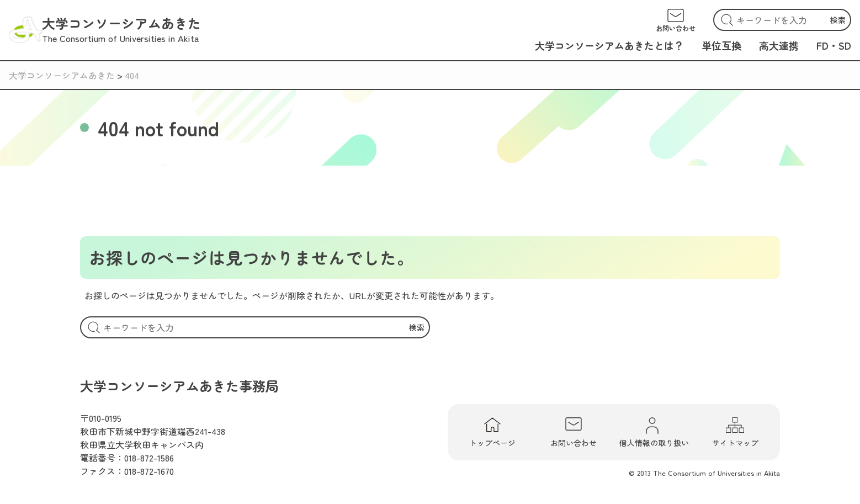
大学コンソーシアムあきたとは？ (609, 45)
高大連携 (779, 45)
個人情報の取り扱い (654, 432)
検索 (838, 20)
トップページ (492, 432)
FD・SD (834, 45)
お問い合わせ (574, 432)
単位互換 (721, 45)
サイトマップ (735, 432)
